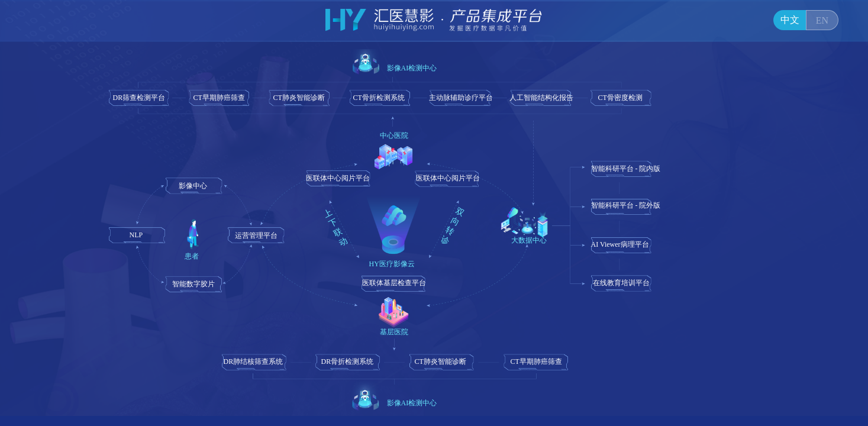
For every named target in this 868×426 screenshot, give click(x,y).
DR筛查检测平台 (139, 98)
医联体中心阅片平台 (338, 178)
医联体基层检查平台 (394, 283)
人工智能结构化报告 (541, 98)
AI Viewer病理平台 (620, 244)
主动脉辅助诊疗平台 (461, 98)
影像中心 (193, 186)
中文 (790, 20)
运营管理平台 (256, 235)
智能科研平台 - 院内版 (626, 169)
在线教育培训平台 (621, 283)
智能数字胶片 (193, 284)
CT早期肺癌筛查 (219, 98)
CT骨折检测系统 (379, 98)
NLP (136, 235)
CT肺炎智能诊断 (299, 98)
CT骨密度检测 (620, 98)
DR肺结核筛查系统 (254, 362)
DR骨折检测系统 (348, 362)
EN (822, 20)
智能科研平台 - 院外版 (626, 205)
